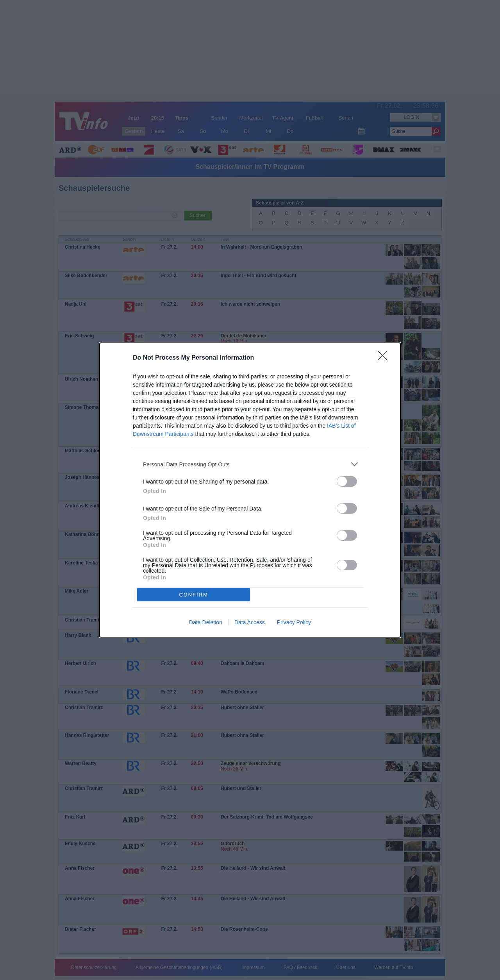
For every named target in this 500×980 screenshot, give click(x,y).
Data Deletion (206, 622)
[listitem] (250, 464)
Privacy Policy (294, 622)
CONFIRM (194, 595)
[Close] (385, 358)
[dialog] (250, 490)
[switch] (347, 481)
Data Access (250, 622)
